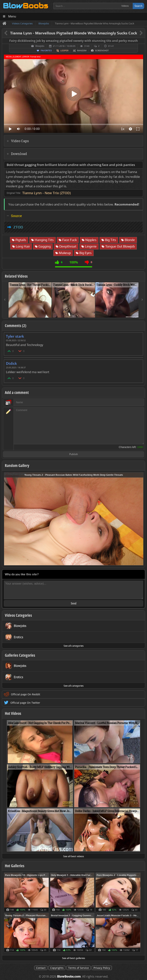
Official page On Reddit (26, 694)
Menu (12, 16)
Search (138, 6)
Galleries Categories (20, 655)
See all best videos (74, 856)
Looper (64, 51)
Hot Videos (13, 713)
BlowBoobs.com (69, 977)
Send (74, 603)
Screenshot (102, 51)
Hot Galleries (15, 866)
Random (82, 51)
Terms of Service (79, 968)
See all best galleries (74, 958)
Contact (41, 968)
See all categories (74, 646)
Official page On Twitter (25, 703)
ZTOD (18, 227)
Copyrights (57, 968)
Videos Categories (18, 615)
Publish (74, 454)
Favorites (46, 51)
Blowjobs (40, 46)
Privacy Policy (102, 968)
